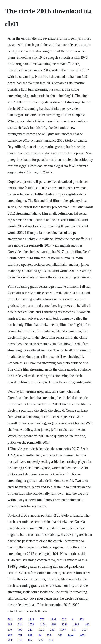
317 (20, 640)
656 (41, 640)
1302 (71, 635)
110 (10, 630)
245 (20, 619)
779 (60, 635)
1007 (82, 635)
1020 (41, 630)
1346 (65, 624)
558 (30, 635)
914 (20, 624)
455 (82, 619)
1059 (31, 624)
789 (20, 630)
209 (10, 635)
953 (10, 640)
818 (54, 624)
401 (20, 635)
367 (84, 630)
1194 (43, 624)
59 (40, 635)
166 (10, 624)
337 (74, 630)
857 (30, 640)
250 (52, 630)
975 (50, 635)
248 (30, 630)
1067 (63, 630)
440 (87, 624)
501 (10, 619)
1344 (31, 619)
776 (42, 619)
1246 (53, 619)
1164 (76, 624)
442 (51, 640)
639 (64, 619)
